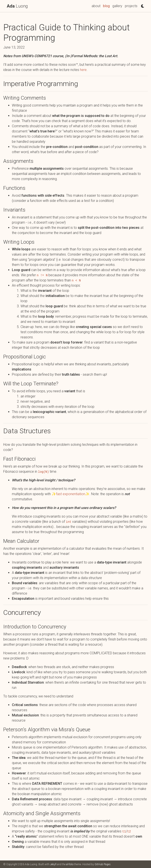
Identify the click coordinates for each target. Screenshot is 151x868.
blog (106, 6)
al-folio (70, 864)
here (83, 70)
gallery (117, 6)
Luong (17, 6)
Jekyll (53, 864)
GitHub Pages (103, 864)
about (96, 6)
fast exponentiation (71, 494)
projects (131, 6)
